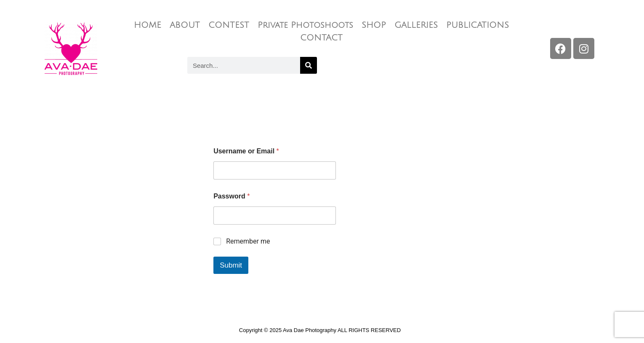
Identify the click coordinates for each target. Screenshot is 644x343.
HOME (148, 25)
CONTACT (321, 38)
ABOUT (185, 25)
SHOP (374, 25)
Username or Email (246, 151)
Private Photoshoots (305, 25)
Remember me (248, 241)
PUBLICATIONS (478, 25)
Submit (231, 265)
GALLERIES (416, 25)
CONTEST (229, 25)
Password (232, 196)
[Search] (309, 65)
